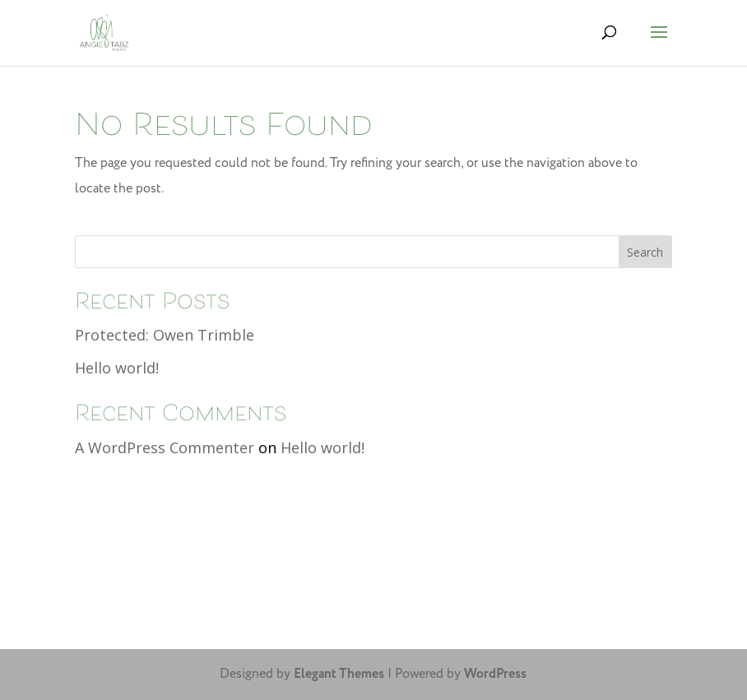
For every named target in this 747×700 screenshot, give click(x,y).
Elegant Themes (339, 674)
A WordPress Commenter (165, 447)
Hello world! (117, 368)
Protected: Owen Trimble (165, 335)
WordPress (495, 674)
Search (645, 252)
